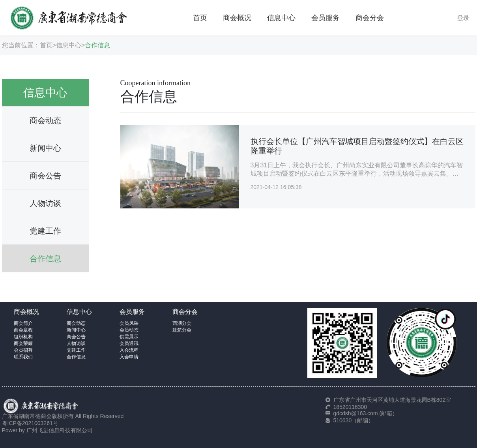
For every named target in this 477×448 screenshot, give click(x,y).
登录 (463, 18)
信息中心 (281, 18)
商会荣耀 (23, 343)
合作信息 (97, 45)
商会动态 (45, 120)
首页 (200, 18)
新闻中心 (45, 148)
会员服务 (325, 18)
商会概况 (237, 18)
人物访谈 (45, 203)
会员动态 (129, 330)
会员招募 (23, 350)
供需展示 (129, 337)
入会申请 (129, 357)
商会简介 (23, 323)
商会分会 (370, 18)
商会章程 (23, 330)
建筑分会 (182, 330)
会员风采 (129, 323)
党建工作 (45, 231)
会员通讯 (129, 343)
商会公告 (45, 176)
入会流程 (129, 350)
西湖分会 (182, 323)
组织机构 (23, 337)
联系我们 (23, 357)
